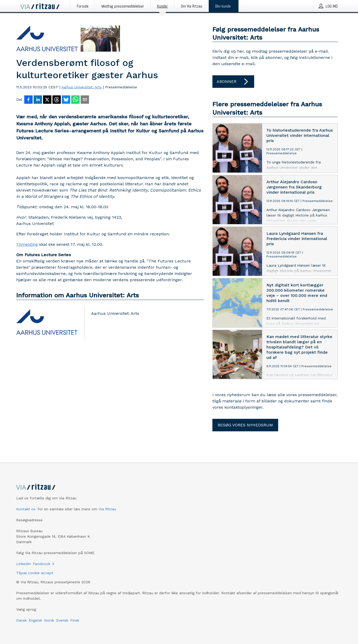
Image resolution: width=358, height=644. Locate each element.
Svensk (62, 620)
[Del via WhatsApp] (75, 100)
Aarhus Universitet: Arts (82, 87)
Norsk (49, 620)
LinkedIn (23, 564)
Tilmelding (27, 244)
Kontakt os (26, 509)
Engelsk (35, 620)
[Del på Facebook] (28, 100)
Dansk (21, 620)
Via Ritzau (107, 509)
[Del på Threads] (57, 100)
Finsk (75, 620)
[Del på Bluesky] (66, 100)
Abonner (233, 82)
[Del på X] (47, 100)
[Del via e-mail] (85, 100)
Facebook (41, 564)
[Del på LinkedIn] (38, 100)
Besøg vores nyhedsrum (245, 425)
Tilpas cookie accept (35, 573)
